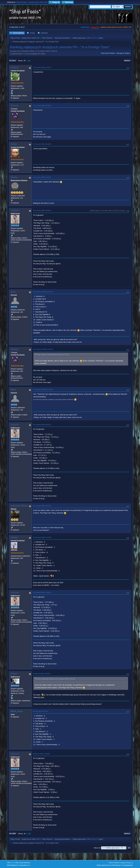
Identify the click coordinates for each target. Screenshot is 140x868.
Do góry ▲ (130, 863)
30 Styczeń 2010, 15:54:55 (42, 674)
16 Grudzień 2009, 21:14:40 (42, 537)
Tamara (15, 106)
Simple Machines (25, 863)
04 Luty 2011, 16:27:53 (41, 711)
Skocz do (97, 848)
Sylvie (101, 38)
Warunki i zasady (120, 863)
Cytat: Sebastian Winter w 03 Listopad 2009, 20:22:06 (56, 679)
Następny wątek (123, 53)
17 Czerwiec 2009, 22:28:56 (42, 105)
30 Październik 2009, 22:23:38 (43, 292)
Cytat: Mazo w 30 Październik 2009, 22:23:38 (53, 355)
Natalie (14, 537)
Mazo (14, 292)
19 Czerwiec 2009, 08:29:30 (42, 210)
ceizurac (15, 210)
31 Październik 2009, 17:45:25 (43, 390)
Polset (14, 674)
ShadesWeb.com (25, 865)
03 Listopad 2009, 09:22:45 (42, 425)
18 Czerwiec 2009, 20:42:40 (42, 144)
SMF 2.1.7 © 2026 (13, 863)
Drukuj (127, 61)
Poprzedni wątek (108, 53)
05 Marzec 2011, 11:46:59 (41, 754)
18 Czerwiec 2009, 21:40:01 (42, 177)
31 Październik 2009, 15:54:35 (43, 349)
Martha (14, 177)
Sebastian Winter (19, 506)
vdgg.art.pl (95, 27)
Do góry (13, 834)
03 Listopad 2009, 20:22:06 (42, 506)
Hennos (15, 68)
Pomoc (111, 863)
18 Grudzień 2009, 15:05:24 (42, 592)
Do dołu (13, 61)
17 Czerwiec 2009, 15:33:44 (42, 67)
